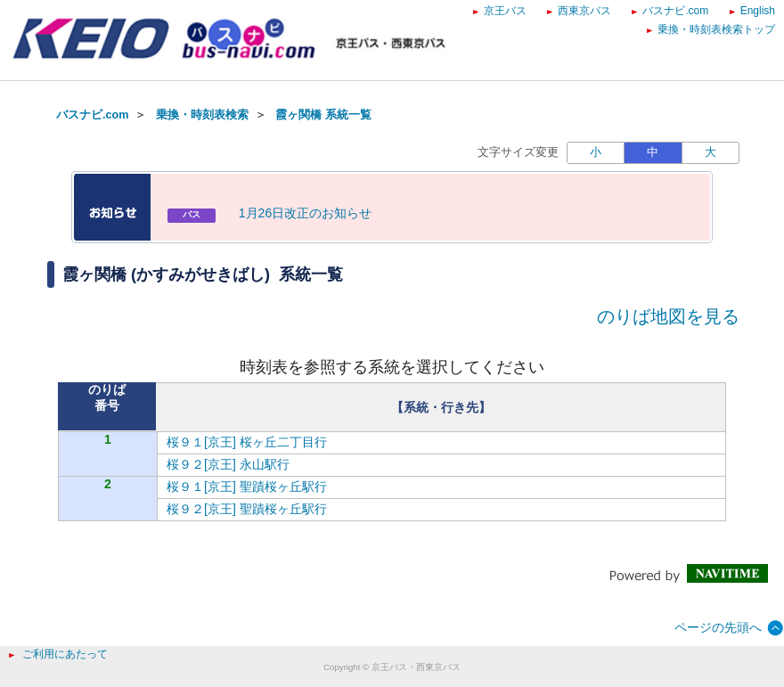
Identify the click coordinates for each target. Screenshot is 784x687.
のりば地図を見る (668, 316)
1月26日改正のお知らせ (305, 213)
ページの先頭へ (718, 627)
